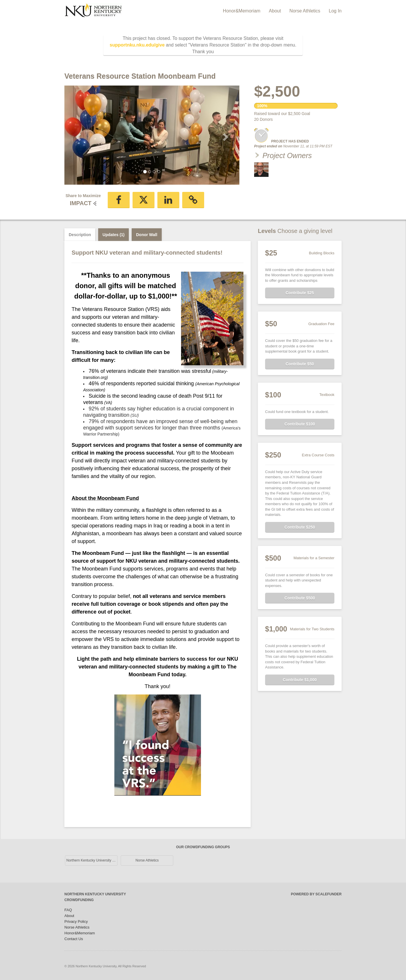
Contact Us (74, 939)
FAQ (68, 910)
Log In (335, 11)
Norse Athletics (305, 11)
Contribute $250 (300, 527)
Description (80, 235)
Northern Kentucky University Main (92, 860)
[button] (78, 135)
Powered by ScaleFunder (316, 894)
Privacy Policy (76, 921)
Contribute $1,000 (300, 680)
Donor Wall (147, 235)
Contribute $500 (300, 598)
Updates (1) (113, 235)
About (275, 11)
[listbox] (152, 135)
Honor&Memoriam (242, 11)
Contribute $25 (300, 293)
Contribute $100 (300, 424)
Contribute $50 (300, 364)
